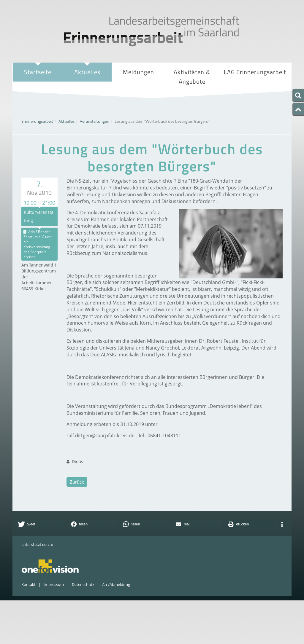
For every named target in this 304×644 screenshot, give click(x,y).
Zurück (77, 500)
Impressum (54, 584)
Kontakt (28, 584)
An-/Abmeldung (116, 584)
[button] (41, 524)
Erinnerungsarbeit (37, 121)
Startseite (38, 72)
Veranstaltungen (95, 121)
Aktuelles (87, 73)
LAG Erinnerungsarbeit (255, 73)
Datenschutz (83, 584)
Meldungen (138, 72)
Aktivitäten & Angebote (192, 77)
